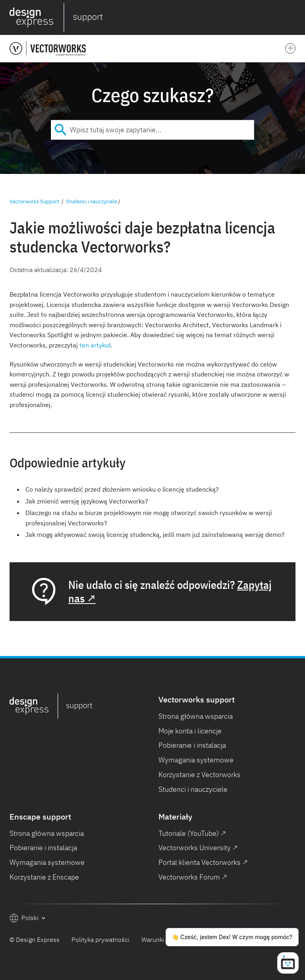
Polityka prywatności (100, 939)
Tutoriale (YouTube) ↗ (192, 833)
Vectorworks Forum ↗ (193, 877)
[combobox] (152, 130)
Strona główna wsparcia (196, 716)
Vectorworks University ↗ (198, 848)
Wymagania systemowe (196, 760)
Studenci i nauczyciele (92, 202)
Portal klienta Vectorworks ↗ (203, 862)
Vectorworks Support (34, 202)
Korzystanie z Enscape (44, 877)
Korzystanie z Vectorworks (200, 775)
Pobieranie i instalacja (192, 745)
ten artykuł (95, 345)
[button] (294, 17)
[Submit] (61, 130)
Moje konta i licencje (190, 731)
